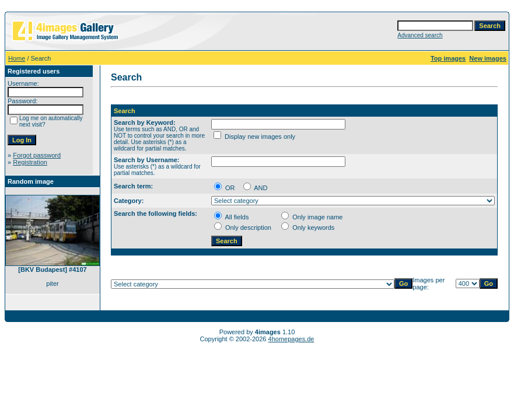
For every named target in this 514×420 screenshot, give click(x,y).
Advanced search (420, 35)
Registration (30, 162)
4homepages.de (291, 339)
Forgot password (37, 155)
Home (17, 58)
